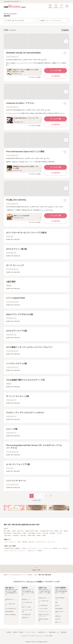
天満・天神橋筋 (31, 533)
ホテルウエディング (41, 542)
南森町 (44, 536)
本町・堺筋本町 (8, 533)
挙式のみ (65, 548)
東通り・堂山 (20, 531)
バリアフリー (22, 551)
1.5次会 (24, 548)
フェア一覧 (56, 71)
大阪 (35, 575)
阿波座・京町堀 (17, 533)
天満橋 (24, 533)
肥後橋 (66, 531)
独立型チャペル (57, 548)
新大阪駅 (52, 533)
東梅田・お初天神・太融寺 (32, 531)
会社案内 (9, 632)
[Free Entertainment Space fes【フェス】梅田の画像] (36, 140)
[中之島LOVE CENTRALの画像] (36, 188)
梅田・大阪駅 (7, 531)
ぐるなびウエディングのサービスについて (32, 636)
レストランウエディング (10, 542)
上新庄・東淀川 (8, 536)
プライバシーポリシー (31, 632)
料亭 (19, 542)
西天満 (39, 533)
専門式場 (25, 542)
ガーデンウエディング (33, 548)
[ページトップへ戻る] (36, 569)
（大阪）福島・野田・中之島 (46, 531)
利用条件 (21, 632)
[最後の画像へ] (66, 41)
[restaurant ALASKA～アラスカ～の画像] (36, 92)
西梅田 (39, 536)
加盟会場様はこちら (54, 632)
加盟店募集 (64, 632)
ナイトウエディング (46, 548)
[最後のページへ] (51, 496)
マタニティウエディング (10, 551)
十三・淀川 (59, 533)
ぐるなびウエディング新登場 (34, 551)
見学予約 (56, 76)
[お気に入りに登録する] (65, 53)
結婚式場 (30, 575)
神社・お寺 (31, 542)
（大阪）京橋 (45, 533)
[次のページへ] (46, 496)
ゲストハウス (52, 542)
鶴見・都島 (23, 536)
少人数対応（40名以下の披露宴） (12, 548)
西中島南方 (16, 536)
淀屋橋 (56, 531)
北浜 (61, 531)
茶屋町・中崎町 (31, 536)
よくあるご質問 (48, 636)
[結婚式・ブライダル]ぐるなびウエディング (15, 575)
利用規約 (15, 632)
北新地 (14, 531)
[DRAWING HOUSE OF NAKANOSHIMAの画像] (36, 41)
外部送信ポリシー (43, 632)
